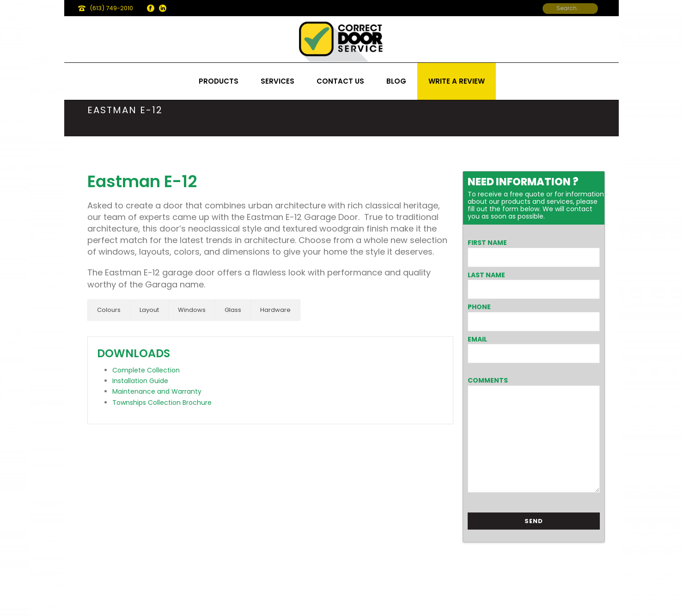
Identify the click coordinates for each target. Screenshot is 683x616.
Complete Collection (146, 370)
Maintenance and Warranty (157, 391)
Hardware (275, 310)
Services (277, 81)
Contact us (340, 81)
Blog (396, 81)
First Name (487, 243)
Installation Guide (140, 381)
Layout (149, 310)
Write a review (457, 81)
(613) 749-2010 (111, 8)
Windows (192, 310)
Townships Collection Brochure (162, 403)
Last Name (486, 275)
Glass (233, 310)
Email (477, 339)
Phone (479, 307)
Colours (109, 310)
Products (219, 81)
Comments (488, 380)
